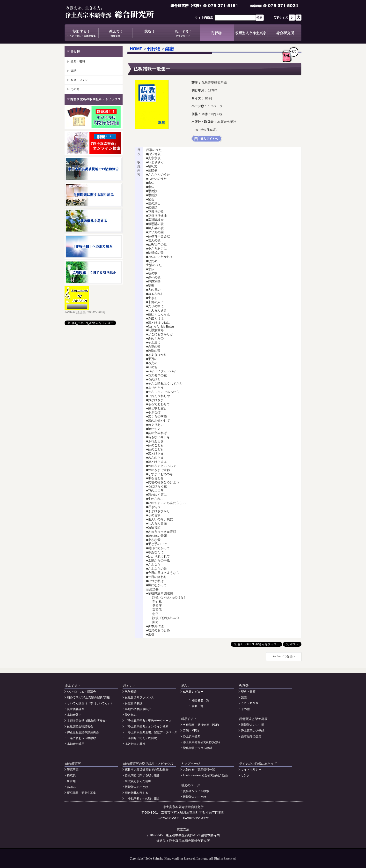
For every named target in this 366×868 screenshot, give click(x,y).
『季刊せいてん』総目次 (141, 738)
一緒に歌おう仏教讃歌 (81, 738)
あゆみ (71, 787)
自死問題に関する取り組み (142, 775)
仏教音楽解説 (134, 703)
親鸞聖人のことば (137, 787)
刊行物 (217, 33)
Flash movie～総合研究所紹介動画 (205, 775)
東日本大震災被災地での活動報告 (147, 770)
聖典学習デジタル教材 (198, 748)
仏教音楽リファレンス (139, 697)
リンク (245, 775)
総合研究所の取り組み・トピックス (148, 764)
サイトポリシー (251, 770)
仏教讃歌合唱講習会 (80, 726)
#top (284, 657)
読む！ (149, 33)
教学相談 (131, 692)
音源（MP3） (192, 731)
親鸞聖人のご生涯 (253, 725)
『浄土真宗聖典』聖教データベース (148, 721)
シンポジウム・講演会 (81, 692)
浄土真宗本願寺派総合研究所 (117, 12)
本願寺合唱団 (76, 744)
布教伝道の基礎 (135, 744)
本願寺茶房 (74, 715)
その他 (75, 89)
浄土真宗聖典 (192, 736)
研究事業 (73, 770)
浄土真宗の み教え (253, 731)
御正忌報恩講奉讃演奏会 (83, 732)
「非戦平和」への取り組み (142, 799)
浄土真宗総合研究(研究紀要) (201, 742)
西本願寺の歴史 (251, 736)
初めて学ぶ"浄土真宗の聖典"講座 (88, 697)
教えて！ (115, 33)
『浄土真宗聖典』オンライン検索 (147, 726)
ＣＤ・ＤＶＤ (79, 80)
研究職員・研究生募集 (81, 793)
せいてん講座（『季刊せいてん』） (90, 703)
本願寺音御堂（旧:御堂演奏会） (88, 721)
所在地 (71, 781)
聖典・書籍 (78, 61)
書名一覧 (198, 706)
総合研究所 (285, 33)
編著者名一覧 (200, 700)
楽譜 (73, 71)
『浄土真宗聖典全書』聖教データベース (151, 732)
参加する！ (81, 33)
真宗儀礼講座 (76, 709)
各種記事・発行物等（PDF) (201, 725)
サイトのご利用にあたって (258, 764)
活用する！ (183, 33)
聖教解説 (131, 715)
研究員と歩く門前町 (138, 781)
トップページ (190, 764)
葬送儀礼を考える (137, 793)
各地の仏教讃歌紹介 (138, 709)
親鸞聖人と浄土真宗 (251, 33)
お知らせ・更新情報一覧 (199, 770)
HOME (136, 49)
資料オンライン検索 (196, 791)
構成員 (71, 775)
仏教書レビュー (193, 692)
